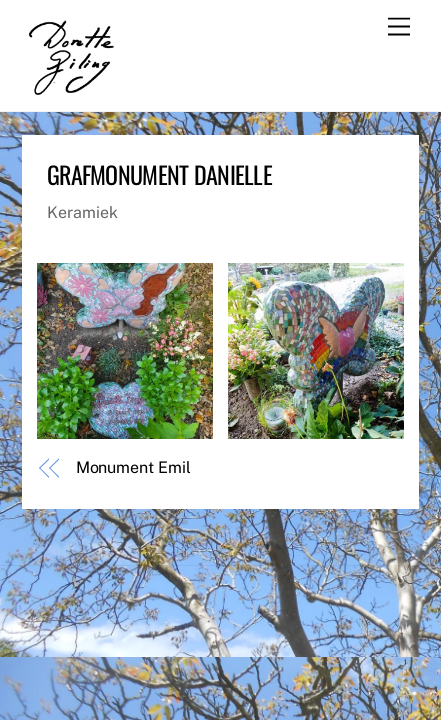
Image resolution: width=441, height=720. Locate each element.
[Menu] (399, 27)
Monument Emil (133, 467)
